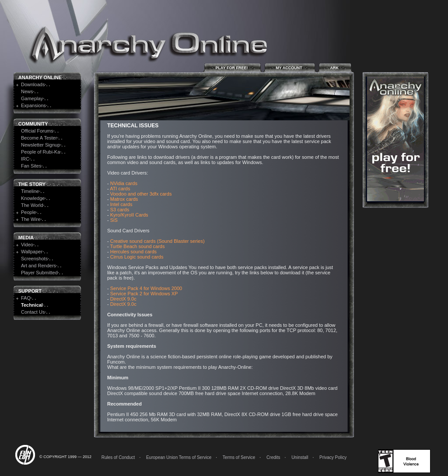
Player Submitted (39, 273)
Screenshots (34, 259)
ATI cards (120, 189)
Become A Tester (39, 138)
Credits (273, 457)
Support (30, 291)
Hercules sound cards (133, 252)
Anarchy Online (40, 77)
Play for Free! (233, 68)
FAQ (26, 298)
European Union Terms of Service (179, 457)
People (28, 212)
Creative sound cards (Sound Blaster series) (157, 241)
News (27, 91)
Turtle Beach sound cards (138, 246)
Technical (32, 305)
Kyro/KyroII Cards (129, 215)
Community (33, 124)
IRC (25, 159)
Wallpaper (32, 252)
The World (32, 205)
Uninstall (300, 457)
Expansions (33, 105)
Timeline (30, 191)
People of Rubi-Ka (40, 152)
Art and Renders (38, 266)
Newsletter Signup (40, 145)
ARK (335, 68)
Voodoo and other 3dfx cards (141, 194)
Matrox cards (124, 199)
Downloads (33, 84)
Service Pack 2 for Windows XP (144, 294)
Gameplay (32, 98)
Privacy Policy (333, 457)
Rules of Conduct (118, 457)
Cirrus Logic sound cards (137, 257)
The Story (32, 184)
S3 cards (120, 210)
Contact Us (33, 312)
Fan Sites (31, 166)
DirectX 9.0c (123, 299)
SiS (114, 220)
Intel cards (121, 204)
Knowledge (33, 198)
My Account (290, 68)
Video (27, 245)
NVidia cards (124, 183)
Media (26, 238)
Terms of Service (239, 457)
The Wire (31, 219)
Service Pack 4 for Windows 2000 (146, 288)
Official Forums (37, 131)
